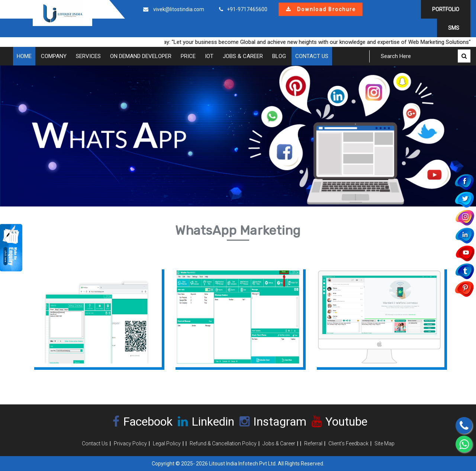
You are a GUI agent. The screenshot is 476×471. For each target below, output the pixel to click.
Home (24, 56)
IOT (209, 56)
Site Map (385, 443)
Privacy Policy (130, 443)
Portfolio (446, 9)
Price (188, 56)
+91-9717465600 (247, 9)
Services (88, 56)
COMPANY (54, 56)
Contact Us (312, 56)
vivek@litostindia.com (179, 9)
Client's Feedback (348, 443)
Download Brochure (321, 9)
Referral (313, 443)
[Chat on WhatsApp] (464, 444)
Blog (279, 56)
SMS (454, 28)
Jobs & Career (243, 56)
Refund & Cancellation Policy (223, 443)
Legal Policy (167, 443)
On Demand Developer (141, 56)
